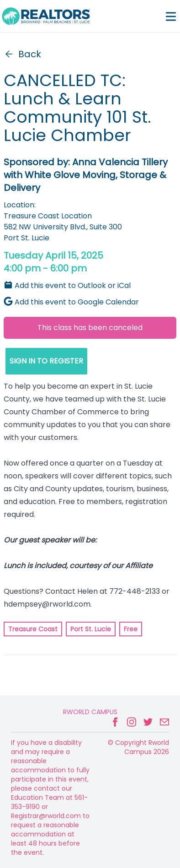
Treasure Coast (33, 629)
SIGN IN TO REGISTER (46, 361)
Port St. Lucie (91, 629)
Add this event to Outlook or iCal (67, 285)
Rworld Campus (90, 712)
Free (131, 629)
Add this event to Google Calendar (71, 302)
